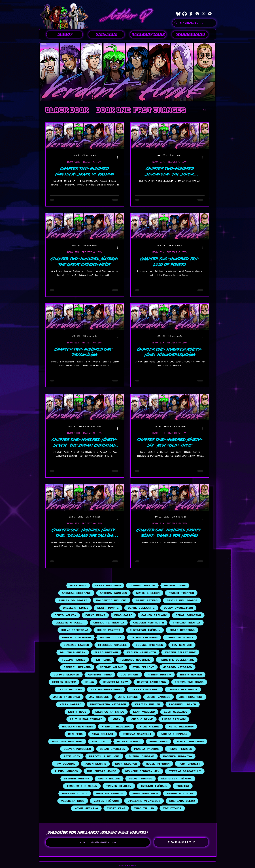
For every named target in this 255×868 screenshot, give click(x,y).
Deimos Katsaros (144, 638)
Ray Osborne (65, 764)
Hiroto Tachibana (151, 682)
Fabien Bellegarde (180, 652)
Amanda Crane (175, 586)
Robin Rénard (95, 764)
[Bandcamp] (210, 14)
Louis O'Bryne (141, 719)
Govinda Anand (100, 675)
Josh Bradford (191, 697)
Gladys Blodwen (66, 675)
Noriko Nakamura (190, 741)
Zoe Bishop (172, 808)
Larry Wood (77, 712)
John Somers (128, 697)
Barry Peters (147, 600)
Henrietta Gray (115, 682)
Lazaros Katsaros (110, 712)
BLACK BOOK (67, 110)
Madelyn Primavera (77, 727)
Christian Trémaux (145, 630)
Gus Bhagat (130, 675)
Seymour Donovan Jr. (142, 771)
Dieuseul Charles (112, 645)
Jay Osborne (99, 697)
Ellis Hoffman (106, 652)
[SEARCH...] (194, 23)
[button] (106, 35)
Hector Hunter (64, 682)
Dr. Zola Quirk (73, 652)
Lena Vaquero (144, 712)
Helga (89, 682)
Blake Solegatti (141, 608)
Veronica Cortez (180, 793)
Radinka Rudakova (178, 756)
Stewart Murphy (77, 779)
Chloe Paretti (109, 630)
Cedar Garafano (188, 615)
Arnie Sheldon (148, 593)
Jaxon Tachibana (66, 697)
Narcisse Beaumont (67, 741)
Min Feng (75, 734)
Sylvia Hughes (141, 779)
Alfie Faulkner (108, 586)
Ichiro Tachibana (189, 682)
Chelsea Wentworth (148, 623)
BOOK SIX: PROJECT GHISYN (85, 162)
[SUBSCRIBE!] (181, 842)
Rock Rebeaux (126, 764)
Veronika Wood (73, 801)
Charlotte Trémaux (109, 623)
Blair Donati (108, 608)
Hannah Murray (159, 675)
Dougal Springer (149, 645)
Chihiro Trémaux (186, 623)
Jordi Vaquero (159, 697)
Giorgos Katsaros (178, 667)
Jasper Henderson (183, 689)
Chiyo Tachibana (75, 630)
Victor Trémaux (106, 801)
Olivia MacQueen (77, 749)
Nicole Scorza (129, 741)
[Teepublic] (204, 14)
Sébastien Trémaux (176, 779)
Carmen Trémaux (154, 615)
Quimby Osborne (141, 756)
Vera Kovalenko (145, 793)
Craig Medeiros (182, 630)
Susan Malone (109, 779)
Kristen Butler (147, 704)
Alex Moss (78, 586)
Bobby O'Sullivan (178, 608)
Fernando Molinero (135, 660)
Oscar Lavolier (112, 749)
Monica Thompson (174, 734)
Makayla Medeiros (116, 727)
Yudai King (116, 808)
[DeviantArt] (191, 14)
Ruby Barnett (189, 764)
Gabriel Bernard (77, 667)
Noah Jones (158, 741)
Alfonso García (142, 586)
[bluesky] (178, 14)
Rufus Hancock (66, 771)
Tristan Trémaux (154, 786)
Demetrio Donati (180, 638)
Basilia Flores (76, 608)
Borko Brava (95, 615)
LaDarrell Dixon (183, 704)
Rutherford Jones (102, 771)
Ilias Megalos (70, 689)
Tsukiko (183, 786)
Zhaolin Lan (144, 808)
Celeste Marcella (70, 623)
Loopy (116, 719)
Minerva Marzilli (137, 734)
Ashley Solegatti (73, 600)
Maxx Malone (150, 727)
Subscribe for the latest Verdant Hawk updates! (98, 833)
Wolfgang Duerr (182, 801)
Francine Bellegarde (177, 660)
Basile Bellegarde (182, 600)
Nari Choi (100, 741)
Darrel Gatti (111, 638)
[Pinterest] (197, 14)
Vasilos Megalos (110, 793)
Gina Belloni (143, 667)
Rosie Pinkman (158, 764)
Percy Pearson (180, 749)
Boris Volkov (65, 615)
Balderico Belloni (111, 600)
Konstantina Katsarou (108, 704)
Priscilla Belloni (104, 756)
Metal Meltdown (181, 727)
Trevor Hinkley (119, 786)
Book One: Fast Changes (141, 110)
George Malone (112, 667)
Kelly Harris (70, 704)
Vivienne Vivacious (144, 801)
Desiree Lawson (76, 645)
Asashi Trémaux (181, 593)
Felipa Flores (74, 660)
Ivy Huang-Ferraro (106, 689)
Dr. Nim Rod (182, 645)
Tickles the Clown (82, 786)
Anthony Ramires (113, 593)
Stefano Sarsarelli (185, 771)
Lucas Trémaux (174, 719)
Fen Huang (103, 660)
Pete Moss (72, 756)
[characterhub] (185, 14)
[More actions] (119, 157)
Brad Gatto (123, 615)
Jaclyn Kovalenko (145, 689)
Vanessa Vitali (75, 793)
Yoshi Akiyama (86, 808)
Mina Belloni (103, 734)
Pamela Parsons (147, 749)
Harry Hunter (191, 675)
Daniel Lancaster (77, 638)
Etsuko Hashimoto (141, 652)
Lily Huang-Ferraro (86, 719)
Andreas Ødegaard (76, 593)
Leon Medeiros (176, 712)
